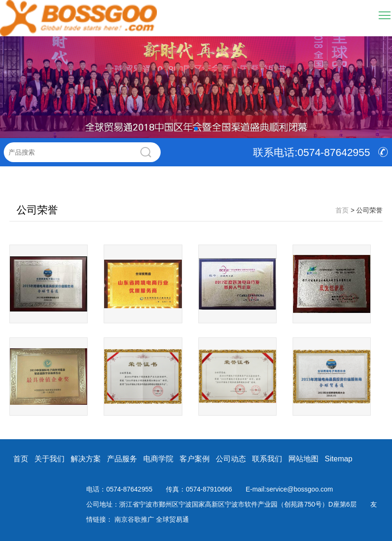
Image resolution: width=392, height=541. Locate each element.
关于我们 (49, 459)
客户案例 (195, 459)
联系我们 (267, 459)
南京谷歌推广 (135, 519)
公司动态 (231, 459)
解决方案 (86, 459)
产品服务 (122, 459)
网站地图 (303, 459)
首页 (21, 459)
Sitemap (339, 459)
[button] (196, 129)
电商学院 (158, 459)
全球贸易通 (172, 519)
